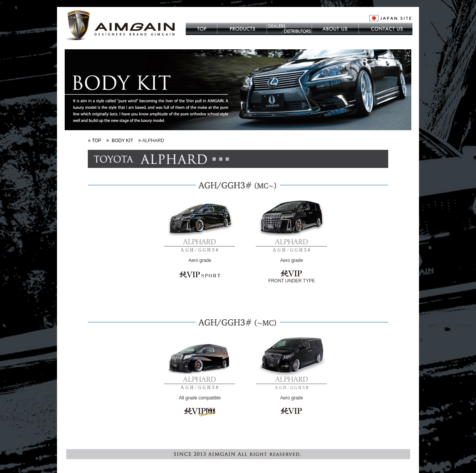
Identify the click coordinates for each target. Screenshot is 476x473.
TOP (96, 141)
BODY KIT (122, 141)
